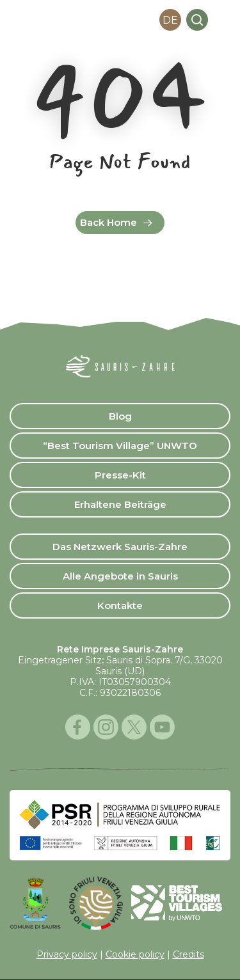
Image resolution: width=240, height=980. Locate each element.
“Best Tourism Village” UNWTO (120, 446)
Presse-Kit (120, 475)
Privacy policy (67, 954)
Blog (120, 416)
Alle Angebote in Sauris (120, 576)
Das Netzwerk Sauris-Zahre (120, 547)
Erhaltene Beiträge (120, 504)
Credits (188, 954)
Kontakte (120, 605)
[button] (223, 20)
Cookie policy (135, 954)
